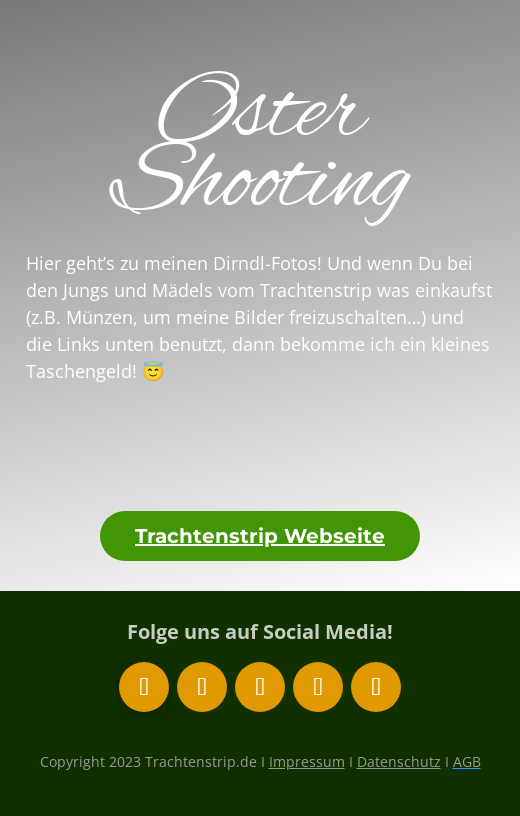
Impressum (307, 761)
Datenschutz (399, 761)
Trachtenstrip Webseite (260, 536)
